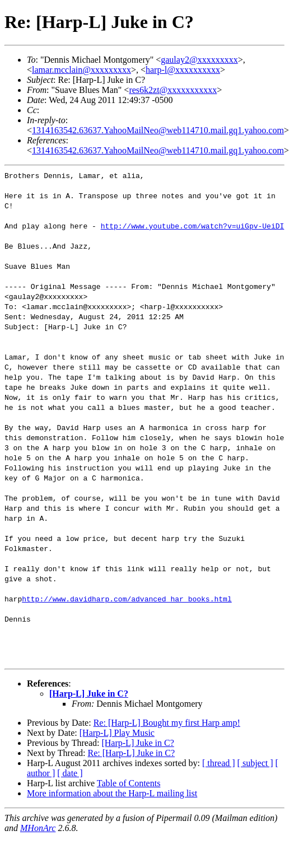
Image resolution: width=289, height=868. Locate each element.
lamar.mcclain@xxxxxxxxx (81, 70)
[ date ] (70, 773)
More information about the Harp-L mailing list (112, 793)
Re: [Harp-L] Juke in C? (132, 753)
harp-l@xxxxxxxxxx (183, 70)
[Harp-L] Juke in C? (89, 694)
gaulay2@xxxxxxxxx (199, 60)
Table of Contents (129, 783)
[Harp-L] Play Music (117, 733)
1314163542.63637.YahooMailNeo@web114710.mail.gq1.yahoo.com (158, 130)
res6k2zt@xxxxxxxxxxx (173, 90)
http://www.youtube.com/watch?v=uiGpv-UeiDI (193, 226)
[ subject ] (255, 763)
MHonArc (38, 828)
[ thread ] (219, 763)
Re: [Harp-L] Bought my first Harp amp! (167, 723)
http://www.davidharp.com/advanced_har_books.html (127, 599)
